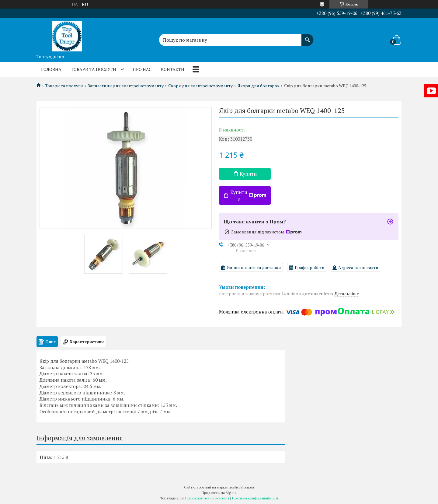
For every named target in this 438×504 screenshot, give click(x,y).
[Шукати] (308, 37)
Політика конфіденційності (255, 498)
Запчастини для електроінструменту (126, 86)
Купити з (248, 195)
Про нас (142, 69)
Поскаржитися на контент (207, 498)
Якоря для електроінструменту (200, 86)
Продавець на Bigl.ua (219, 493)
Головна (51, 69)
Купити (248, 174)
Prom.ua (247, 487)
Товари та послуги (94, 69)
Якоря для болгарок (258, 86)
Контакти (173, 69)
